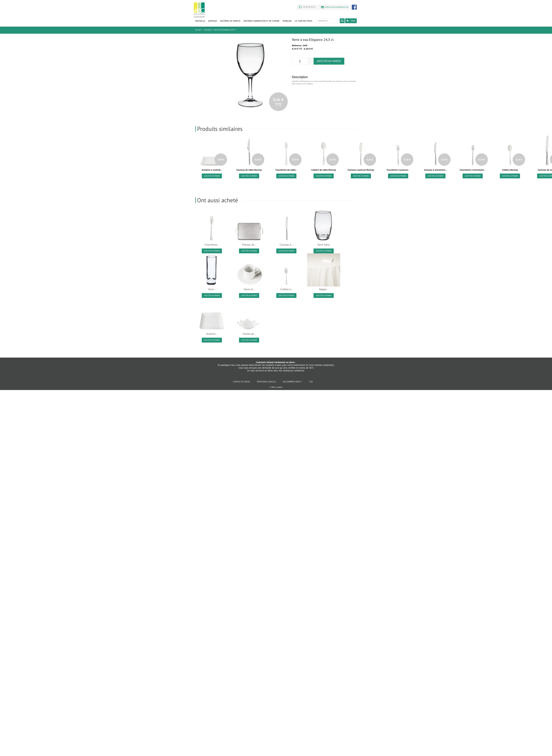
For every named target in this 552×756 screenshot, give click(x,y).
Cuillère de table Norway (324, 170)
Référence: (297, 45)
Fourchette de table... (286, 170)
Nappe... (324, 289)
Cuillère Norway (510, 170)
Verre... (212, 289)
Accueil (198, 30)
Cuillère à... (286, 289)
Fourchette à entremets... (473, 170)
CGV (311, 382)
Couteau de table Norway (249, 170)
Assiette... (212, 334)
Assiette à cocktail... (212, 170)
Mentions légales (267, 382)
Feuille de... (249, 334)
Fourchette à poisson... (398, 170)
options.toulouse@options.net (337, 7)
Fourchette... (212, 245)
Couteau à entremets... (435, 170)
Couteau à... (286, 245)
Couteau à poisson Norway (361, 170)
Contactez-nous (242, 382)
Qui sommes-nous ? (293, 382)
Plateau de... (249, 245)
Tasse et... (249, 289)
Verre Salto (324, 245)
